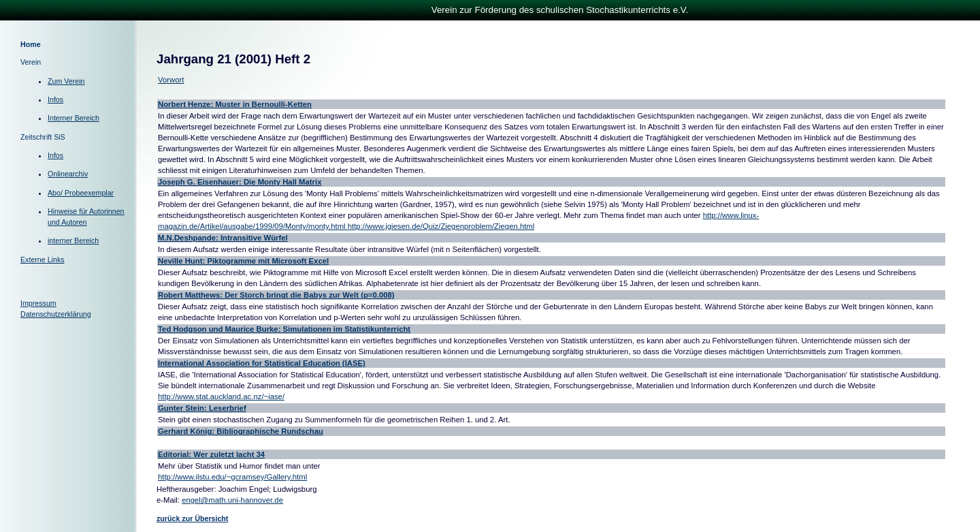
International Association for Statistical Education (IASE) (262, 363)
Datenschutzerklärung (56, 314)
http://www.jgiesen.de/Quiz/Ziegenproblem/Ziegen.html (441, 226)
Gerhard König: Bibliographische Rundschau (241, 431)
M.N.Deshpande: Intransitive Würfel (223, 238)
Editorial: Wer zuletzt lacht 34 (211, 454)
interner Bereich (73, 240)
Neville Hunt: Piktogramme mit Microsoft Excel (243, 261)
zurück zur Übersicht (192, 518)
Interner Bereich (73, 118)
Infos (55, 99)
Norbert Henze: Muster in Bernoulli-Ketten (235, 104)
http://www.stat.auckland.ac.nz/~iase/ (221, 396)
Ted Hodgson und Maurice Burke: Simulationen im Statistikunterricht (284, 329)
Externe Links (43, 260)
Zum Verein (66, 81)
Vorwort (171, 80)
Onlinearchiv (68, 174)
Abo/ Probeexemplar (81, 193)
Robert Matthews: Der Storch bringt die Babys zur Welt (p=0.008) (276, 295)
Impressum (38, 303)
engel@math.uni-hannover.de (232, 500)
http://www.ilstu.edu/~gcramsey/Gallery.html (232, 477)
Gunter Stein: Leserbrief (202, 408)
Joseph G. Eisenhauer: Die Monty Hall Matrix (240, 182)
